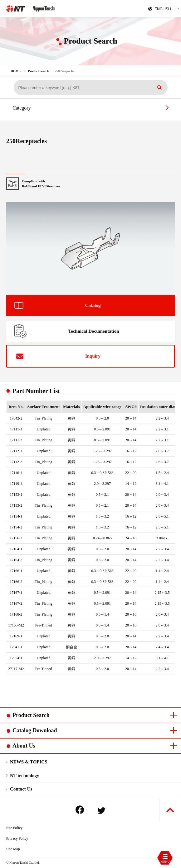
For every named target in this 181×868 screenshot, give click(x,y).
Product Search (38, 71)
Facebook (80, 810)
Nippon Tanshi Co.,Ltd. (47, 8)
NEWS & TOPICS (29, 762)
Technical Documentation (93, 331)
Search (159, 87)
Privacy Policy (17, 838)
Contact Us (21, 789)
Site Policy (14, 828)
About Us (24, 746)
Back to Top (170, 810)
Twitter (101, 811)
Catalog (93, 305)
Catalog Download (35, 730)
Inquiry (93, 356)
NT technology (24, 776)
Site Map (13, 849)
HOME (16, 71)
